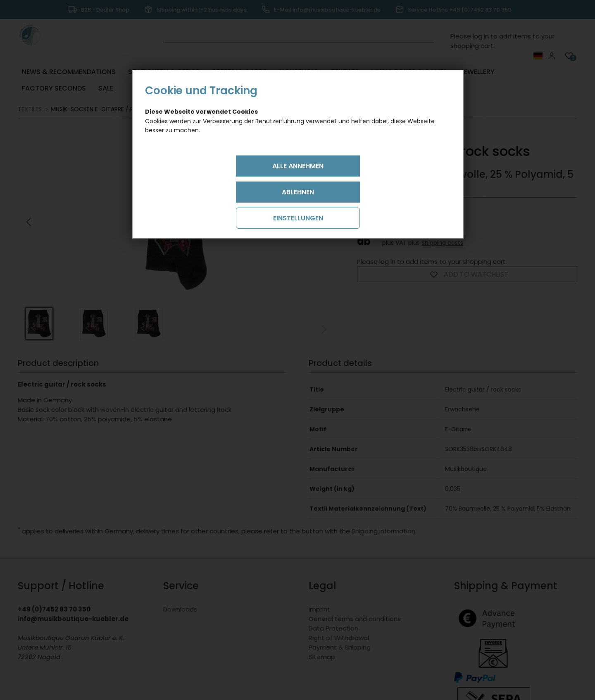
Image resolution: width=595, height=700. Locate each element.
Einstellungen (298, 218)
